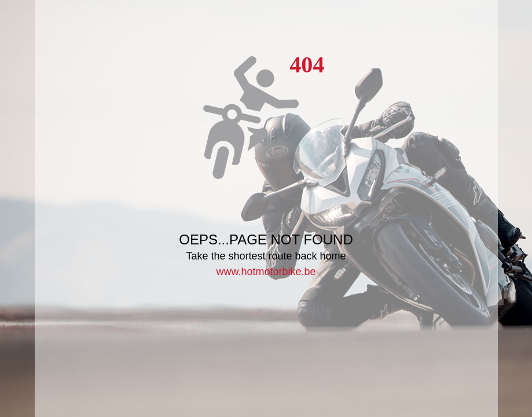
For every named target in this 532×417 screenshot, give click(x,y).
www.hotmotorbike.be (266, 272)
